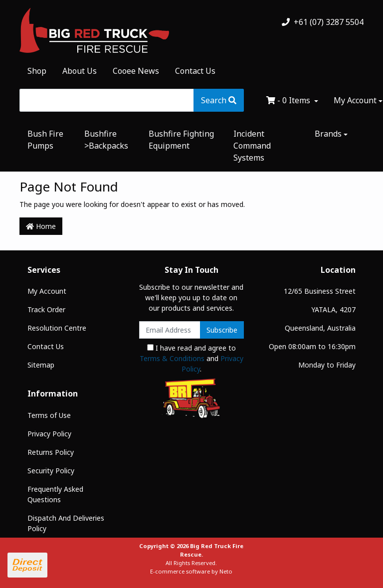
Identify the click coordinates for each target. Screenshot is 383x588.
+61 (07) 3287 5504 (323, 22)
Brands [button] (328, 134)
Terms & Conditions (172, 358)
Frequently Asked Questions (55, 494)
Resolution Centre (57, 328)
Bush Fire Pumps (45, 140)
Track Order (46, 309)
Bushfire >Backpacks (106, 140)
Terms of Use (49, 415)
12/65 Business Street (320, 291)
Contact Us (195, 71)
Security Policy (51, 471)
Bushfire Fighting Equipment (181, 140)
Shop (37, 71)
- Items (289, 100)
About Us (80, 71)
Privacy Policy (49, 434)
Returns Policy (51, 452)
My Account (47, 291)
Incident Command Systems (252, 146)
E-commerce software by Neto (191, 571)
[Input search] (107, 100)
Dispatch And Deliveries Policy (66, 523)
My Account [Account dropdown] (355, 100)
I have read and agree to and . (191, 358)
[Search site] (219, 100)
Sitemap (41, 365)
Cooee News (136, 71)
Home (41, 226)
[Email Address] (170, 330)
